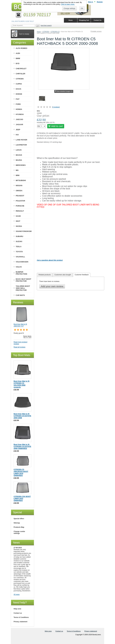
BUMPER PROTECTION (21, 273)
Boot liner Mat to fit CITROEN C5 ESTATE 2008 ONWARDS (22, 446)
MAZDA (19, 160)
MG (17, 170)
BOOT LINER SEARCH (46, 25)
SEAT (18, 221)
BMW (18, 58)
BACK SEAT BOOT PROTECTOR (23, 280)
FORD (18, 104)
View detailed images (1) (65, 91)
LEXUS (19, 150)
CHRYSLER (20, 74)
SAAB (18, 216)
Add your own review (52, 286)
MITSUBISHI (21, 180)
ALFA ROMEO (21, 48)
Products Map (19, 527)
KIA (17, 135)
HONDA (19, 109)
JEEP (18, 130)
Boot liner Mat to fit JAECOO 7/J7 (20, 325)
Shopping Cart (84, 20)
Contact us (18, 613)
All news (17, 594)
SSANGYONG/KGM (24, 231)
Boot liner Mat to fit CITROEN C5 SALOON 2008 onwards (21, 384)
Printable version (96, 31)
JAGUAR (19, 125)
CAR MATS (20, 295)
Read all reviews (19, 347)
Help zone (17, 609)
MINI (18, 175)
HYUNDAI (20, 114)
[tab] (45, 275)
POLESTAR (20, 201)
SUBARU (19, 236)
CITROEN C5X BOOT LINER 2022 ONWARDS (22, 498)
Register (100, 2)
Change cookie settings (19, 532)
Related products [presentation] (45, 275)
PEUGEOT (20, 196)
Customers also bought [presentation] (63, 275)
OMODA (19, 191)
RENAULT (20, 211)
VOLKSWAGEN (22, 262)
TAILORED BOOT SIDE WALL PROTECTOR (23, 288)
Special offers (19, 519)
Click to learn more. (68, 4)
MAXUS (19, 155)
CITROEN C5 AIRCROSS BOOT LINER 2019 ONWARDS (21, 472)
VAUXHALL (20, 257)
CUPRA (19, 84)
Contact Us (98, 20)
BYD (18, 63)
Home (39, 32)
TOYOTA (19, 252)
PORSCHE (20, 206)
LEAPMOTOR (21, 145)
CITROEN (46, 32)
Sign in (91, 2)
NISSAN (19, 186)
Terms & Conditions (21, 617)
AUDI (18, 53)
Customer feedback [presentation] (82, 275)
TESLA (19, 247)
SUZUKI (19, 241)
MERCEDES (21, 165)
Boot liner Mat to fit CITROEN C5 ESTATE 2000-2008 (22, 416)
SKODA (19, 226)
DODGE (19, 94)
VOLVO (19, 267)
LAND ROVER (21, 140)
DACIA (18, 89)
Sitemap (17, 523)
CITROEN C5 (55, 32)
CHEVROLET (21, 69)
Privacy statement (20, 622)
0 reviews (56, 107)
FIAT (18, 99)
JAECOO (19, 119)
